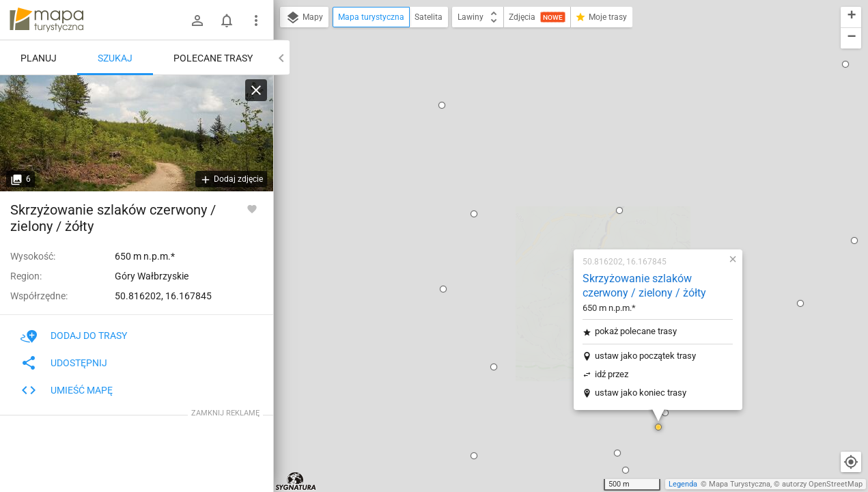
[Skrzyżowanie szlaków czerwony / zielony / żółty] (137, 133)
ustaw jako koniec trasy (552, 211)
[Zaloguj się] (197, 20)
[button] (406, 186)
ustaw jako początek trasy (557, 175)
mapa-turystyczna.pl (46, 20)
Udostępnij (64, 363)
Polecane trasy (213, 58)
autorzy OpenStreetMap (822, 484)
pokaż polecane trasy (548, 150)
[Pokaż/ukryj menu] (256, 20)
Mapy (304, 18)
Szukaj (115, 58)
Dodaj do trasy (74, 336)
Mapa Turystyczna (740, 484)
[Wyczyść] (256, 90)
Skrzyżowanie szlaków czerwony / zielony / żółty (556, 105)
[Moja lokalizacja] (851, 462)
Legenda (683, 484)
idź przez (523, 193)
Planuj (39, 58)
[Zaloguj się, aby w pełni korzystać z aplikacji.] (252, 208)
